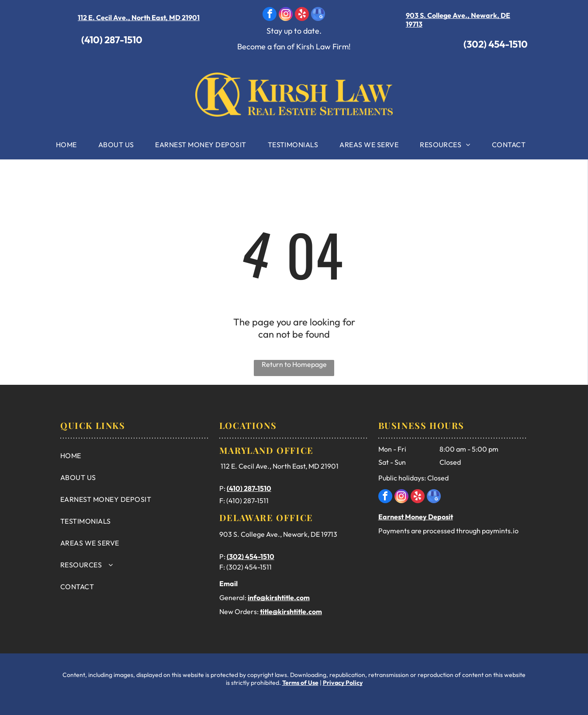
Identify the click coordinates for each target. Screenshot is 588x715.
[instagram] (286, 15)
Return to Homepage (294, 364)
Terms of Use (300, 683)
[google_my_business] (318, 15)
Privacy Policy (343, 683)
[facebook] (270, 15)
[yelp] (302, 15)
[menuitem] (70, 145)
